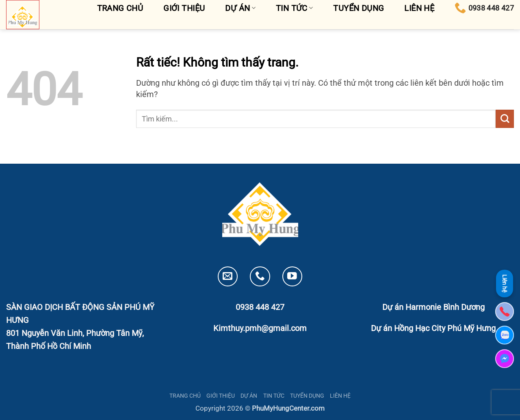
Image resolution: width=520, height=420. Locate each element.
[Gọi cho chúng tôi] (260, 276)
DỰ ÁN (249, 396)
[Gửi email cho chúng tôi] (228, 276)
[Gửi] (505, 119)
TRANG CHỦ (185, 396)
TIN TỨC (274, 396)
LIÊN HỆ (340, 396)
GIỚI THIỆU (221, 396)
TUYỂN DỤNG (307, 396)
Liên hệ (505, 284)
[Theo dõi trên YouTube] (292, 276)
